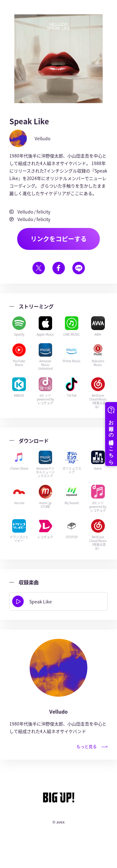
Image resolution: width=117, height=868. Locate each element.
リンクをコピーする (59, 239)
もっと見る (92, 746)
